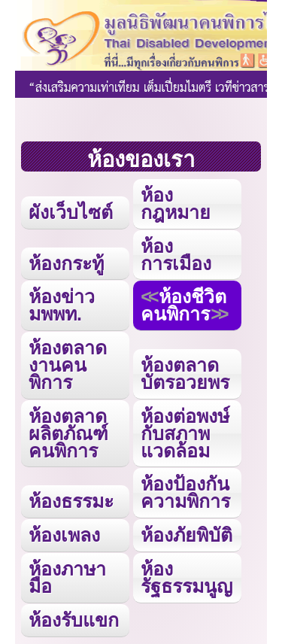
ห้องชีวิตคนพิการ (183, 305)
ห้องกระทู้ (66, 263)
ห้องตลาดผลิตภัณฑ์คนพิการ (68, 433)
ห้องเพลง (64, 535)
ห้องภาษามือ (67, 577)
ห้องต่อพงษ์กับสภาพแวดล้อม (185, 433)
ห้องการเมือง (176, 255)
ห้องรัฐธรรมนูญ (186, 577)
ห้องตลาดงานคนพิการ (68, 365)
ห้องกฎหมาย (176, 204)
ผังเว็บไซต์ (71, 212)
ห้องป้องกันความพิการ (185, 492)
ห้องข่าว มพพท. (62, 305)
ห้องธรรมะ (71, 501)
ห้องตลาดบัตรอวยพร (185, 374)
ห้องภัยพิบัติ (186, 535)
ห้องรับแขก (74, 620)
